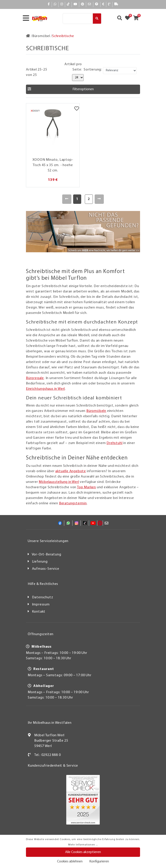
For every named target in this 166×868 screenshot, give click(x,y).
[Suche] (78, 19)
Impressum (41, 605)
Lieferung (40, 562)
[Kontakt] (109, 4)
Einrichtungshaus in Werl (45, 389)
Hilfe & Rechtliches (43, 584)
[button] (83, 89)
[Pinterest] (83, 4)
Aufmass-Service (46, 569)
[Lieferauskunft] (116, 4)
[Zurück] (67, 199)
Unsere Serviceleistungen (48, 541)
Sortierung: (93, 70)
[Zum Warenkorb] (137, 19)
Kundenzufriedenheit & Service (53, 766)
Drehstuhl (114, 443)
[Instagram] (62, 4)
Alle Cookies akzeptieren (83, 852)
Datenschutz (43, 597)
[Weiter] (99, 199)
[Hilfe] (97, 4)
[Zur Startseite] (28, 36)
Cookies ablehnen (70, 862)
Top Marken (86, 487)
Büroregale (35, 378)
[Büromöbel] (41, 36)
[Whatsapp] (55, 4)
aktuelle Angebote (71, 471)
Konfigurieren (99, 862)
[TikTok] (68, 4)
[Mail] (90, 4)
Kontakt (39, 612)
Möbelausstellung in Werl (59, 482)
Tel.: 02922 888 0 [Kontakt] (48, 755)
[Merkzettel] (77, 109)
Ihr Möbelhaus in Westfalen (50, 723)
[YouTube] (75, 4)
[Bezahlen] (103, 4)
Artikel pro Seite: (73, 67)
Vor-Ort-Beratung (47, 555)
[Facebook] (49, 4)
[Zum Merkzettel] (129, 19)
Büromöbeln (96, 411)
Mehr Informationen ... (83, 845)
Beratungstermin (73, 503)
